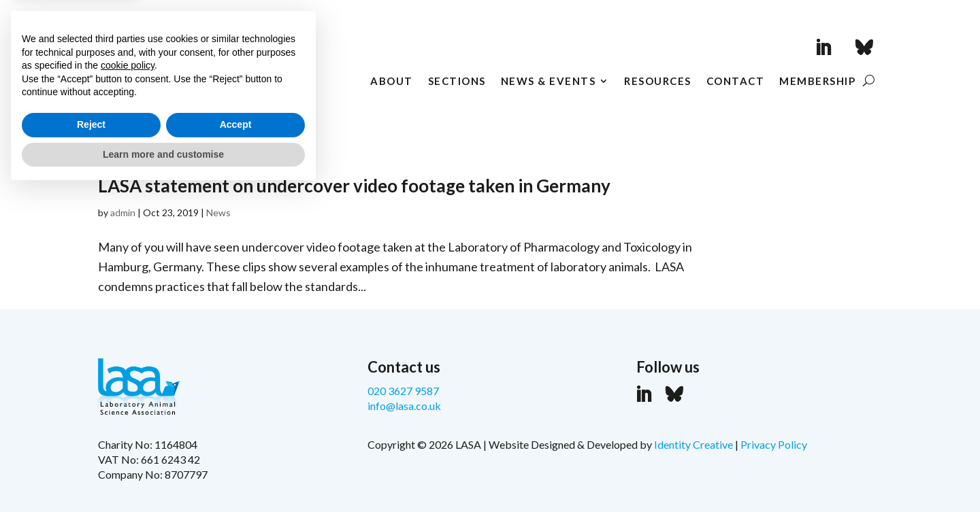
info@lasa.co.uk (404, 406)
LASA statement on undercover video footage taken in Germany (354, 186)
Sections (457, 82)
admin (123, 212)
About (392, 82)
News (218, 212)
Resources (658, 82)
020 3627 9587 (403, 391)
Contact (736, 82)
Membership (817, 82)
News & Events (549, 82)
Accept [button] (236, 445)
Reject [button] (91, 445)
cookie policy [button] (128, 386)
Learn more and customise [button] (163, 475)
